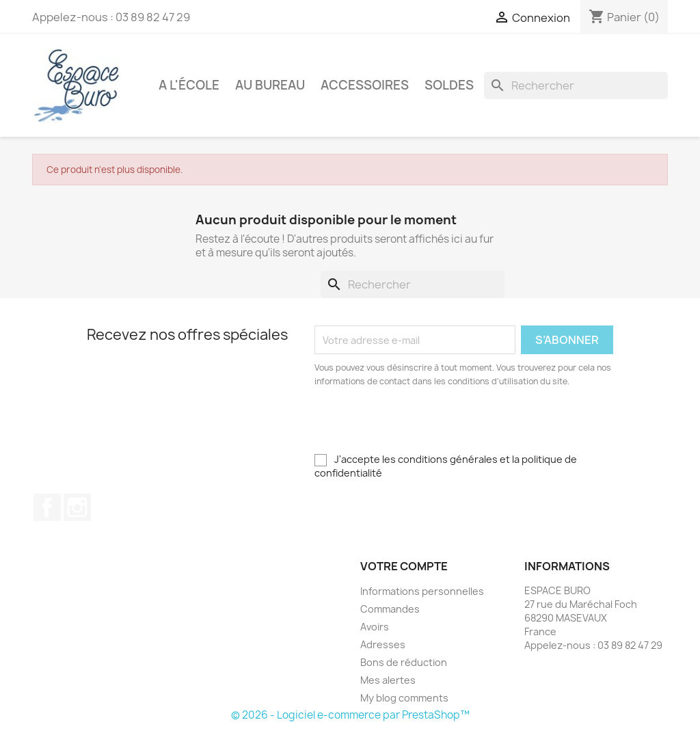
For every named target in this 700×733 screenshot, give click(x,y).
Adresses (383, 644)
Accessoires (365, 85)
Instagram (77, 507)
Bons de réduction (404, 662)
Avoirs (375, 627)
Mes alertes (388, 680)
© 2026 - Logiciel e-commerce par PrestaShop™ (350, 715)
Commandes (390, 609)
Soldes (449, 85)
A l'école (189, 85)
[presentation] (429, 426)
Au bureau (270, 85)
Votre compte (404, 566)
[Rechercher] (576, 85)
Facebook (47, 507)
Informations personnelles (422, 591)
